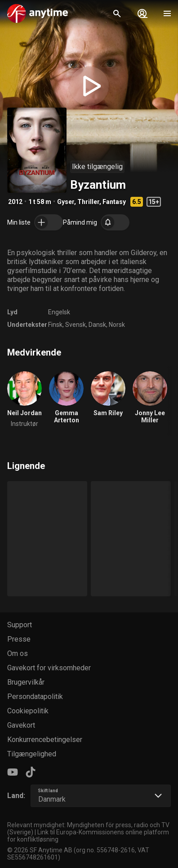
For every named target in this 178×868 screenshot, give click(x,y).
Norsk (117, 325)
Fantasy (114, 202)
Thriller (88, 202)
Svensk (76, 325)
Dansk (97, 325)
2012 (15, 202)
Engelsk (59, 312)
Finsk (55, 325)
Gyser (66, 202)
